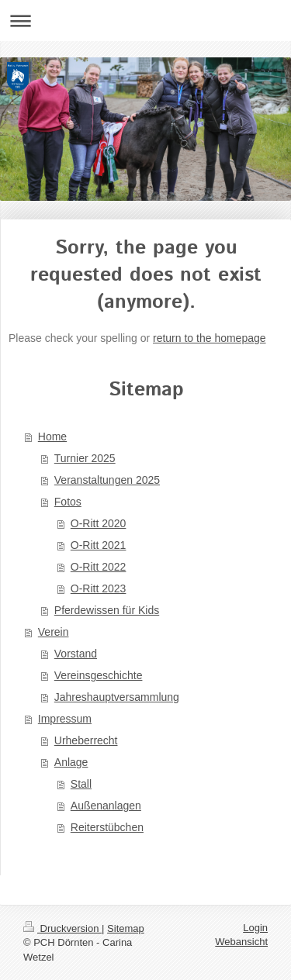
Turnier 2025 (85, 458)
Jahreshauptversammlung (117, 697)
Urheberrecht (86, 740)
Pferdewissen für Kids (107, 610)
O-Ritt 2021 (99, 545)
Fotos (68, 502)
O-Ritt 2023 (99, 588)
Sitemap (126, 928)
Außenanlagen (106, 806)
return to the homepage (210, 338)
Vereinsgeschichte (99, 675)
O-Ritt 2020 (99, 523)
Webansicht (241, 942)
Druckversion (62, 928)
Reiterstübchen (107, 827)
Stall (81, 784)
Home (52, 437)
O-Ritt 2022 (99, 567)
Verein (54, 632)
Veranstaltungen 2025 (107, 480)
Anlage (71, 762)
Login (255, 928)
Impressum (65, 719)
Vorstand (76, 654)
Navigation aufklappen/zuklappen (145, 21)
